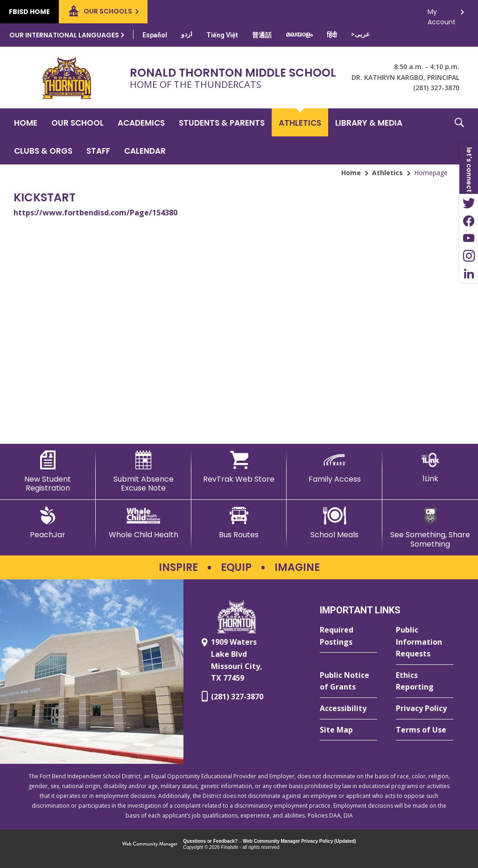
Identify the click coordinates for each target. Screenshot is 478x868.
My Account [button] (442, 14)
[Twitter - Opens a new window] (469, 203)
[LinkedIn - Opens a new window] (469, 274)
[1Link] (430, 467)
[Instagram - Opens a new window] (469, 256)
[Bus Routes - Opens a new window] (239, 523)
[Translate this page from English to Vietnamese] (222, 35)
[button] (459, 136)
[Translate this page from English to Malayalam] (299, 34)
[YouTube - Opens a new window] (469, 238)
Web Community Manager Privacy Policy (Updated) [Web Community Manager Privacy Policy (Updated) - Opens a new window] (299, 841)
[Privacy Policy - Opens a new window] (425, 709)
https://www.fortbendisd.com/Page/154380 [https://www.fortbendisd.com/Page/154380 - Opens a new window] (95, 213)
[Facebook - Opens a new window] (469, 221)
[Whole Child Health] (144, 523)
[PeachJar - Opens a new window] (48, 523)
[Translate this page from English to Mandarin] (262, 35)
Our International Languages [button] (64, 35)
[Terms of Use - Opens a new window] (425, 730)
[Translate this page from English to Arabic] (360, 34)
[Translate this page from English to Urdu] (187, 34)
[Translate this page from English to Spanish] (155, 35)
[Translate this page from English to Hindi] (332, 35)
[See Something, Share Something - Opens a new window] (430, 527)
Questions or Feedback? (210, 841)
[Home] (26, 122)
